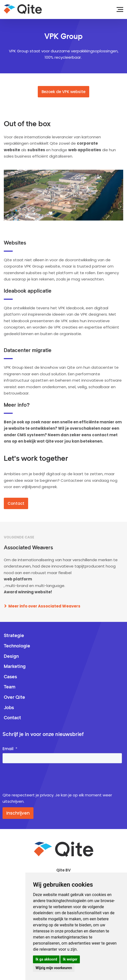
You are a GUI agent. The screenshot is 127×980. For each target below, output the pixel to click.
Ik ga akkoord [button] (46, 959)
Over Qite (14, 698)
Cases (10, 677)
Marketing (15, 667)
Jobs (9, 708)
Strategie (14, 636)
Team (10, 687)
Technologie (17, 646)
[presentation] (41, 778)
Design (11, 657)
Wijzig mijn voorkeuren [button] (54, 968)
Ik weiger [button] (70, 959)
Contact (16, 503)
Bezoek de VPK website (63, 92)
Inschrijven (18, 813)
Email (8, 749)
